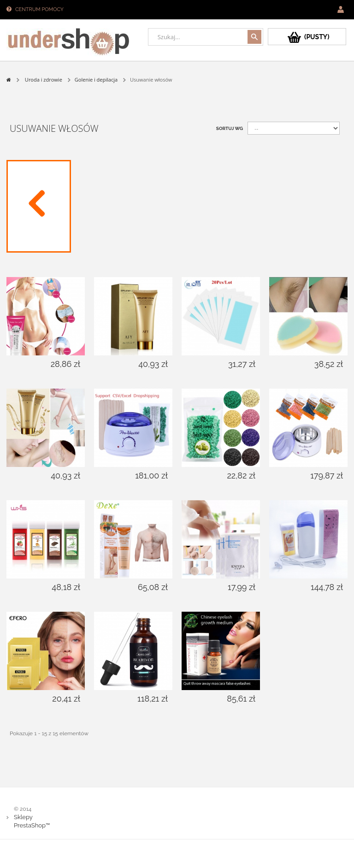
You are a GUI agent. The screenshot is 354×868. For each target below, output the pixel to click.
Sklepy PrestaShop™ (32, 821)
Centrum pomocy (39, 9)
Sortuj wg (230, 128)
